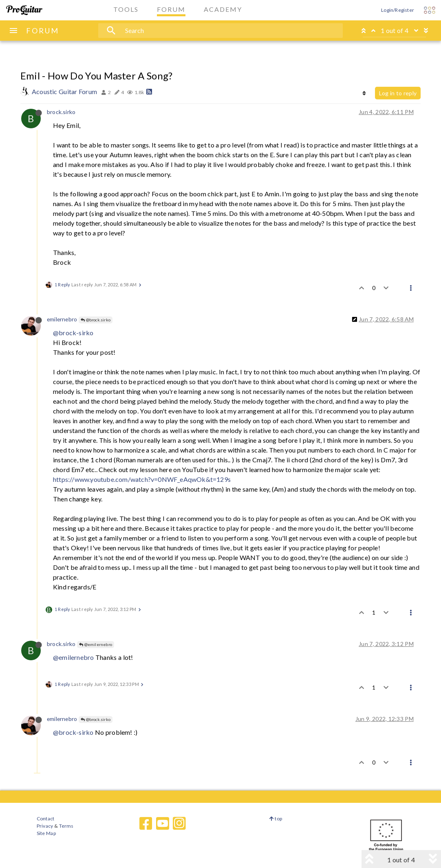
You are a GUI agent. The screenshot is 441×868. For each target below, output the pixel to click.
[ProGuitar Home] (24, 10)
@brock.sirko (96, 320)
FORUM (43, 31)
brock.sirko (61, 112)
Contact (45, 819)
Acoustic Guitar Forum (64, 91)
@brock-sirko (73, 333)
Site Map (46, 833)
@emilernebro (96, 644)
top (276, 819)
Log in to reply (398, 93)
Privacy (45, 826)
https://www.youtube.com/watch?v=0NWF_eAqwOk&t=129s (142, 479)
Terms (66, 826)
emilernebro (62, 319)
